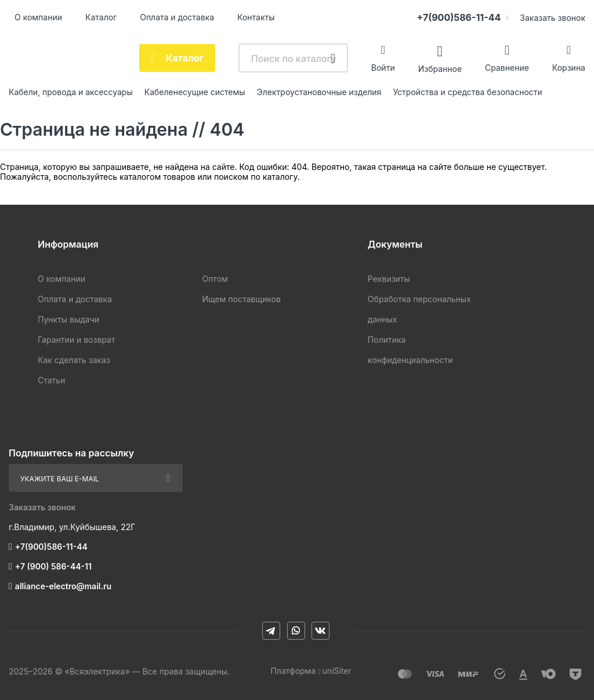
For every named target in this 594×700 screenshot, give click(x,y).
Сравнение (507, 68)
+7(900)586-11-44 (459, 17)
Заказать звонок (553, 18)
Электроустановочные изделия (319, 92)
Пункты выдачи (68, 319)
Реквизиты (389, 279)
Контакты (256, 17)
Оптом (215, 279)
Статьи (51, 380)
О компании (38, 17)
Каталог (101, 17)
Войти (383, 68)
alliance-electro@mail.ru (63, 586)
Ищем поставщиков (241, 299)
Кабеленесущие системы (195, 92)
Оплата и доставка (177, 17)
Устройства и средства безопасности (467, 92)
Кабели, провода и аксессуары (71, 92)
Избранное (440, 68)
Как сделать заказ (74, 360)
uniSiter (337, 671)
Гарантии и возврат (76, 340)
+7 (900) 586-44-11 (53, 566)
